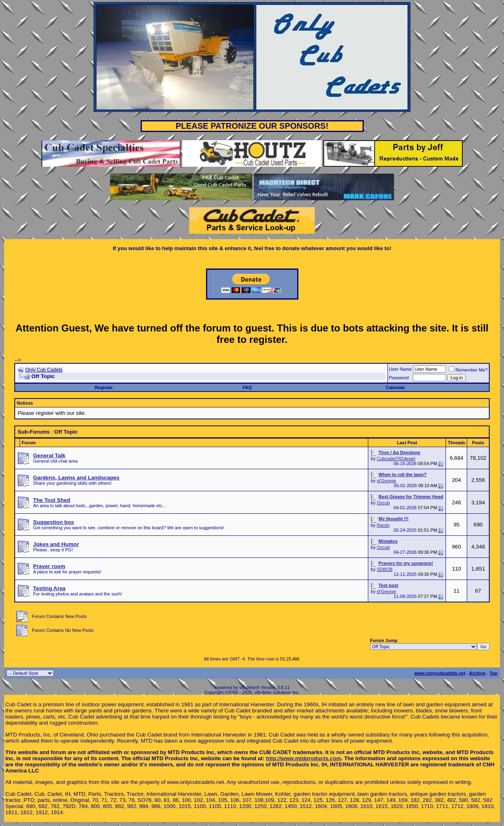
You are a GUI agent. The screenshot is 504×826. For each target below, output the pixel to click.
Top (494, 673)
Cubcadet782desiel (396, 459)
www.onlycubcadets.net (440, 673)
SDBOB (385, 569)
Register (104, 387)
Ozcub (383, 503)
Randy (383, 525)
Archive (477, 673)
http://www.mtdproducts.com (304, 758)
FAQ (247, 387)
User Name (401, 369)
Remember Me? (468, 370)
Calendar (395, 387)
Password (399, 378)
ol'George (386, 481)
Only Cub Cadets (44, 370)
